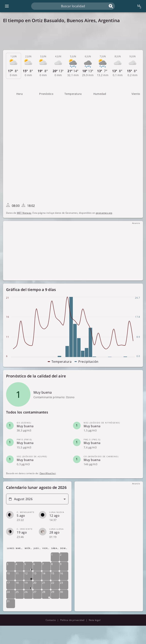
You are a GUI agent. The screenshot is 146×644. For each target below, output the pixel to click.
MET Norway (24, 213)
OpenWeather (48, 473)
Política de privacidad (72, 620)
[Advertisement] (73, 37)
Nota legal (95, 620)
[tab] (13, 66)
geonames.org (104, 213)
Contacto (51, 620)
